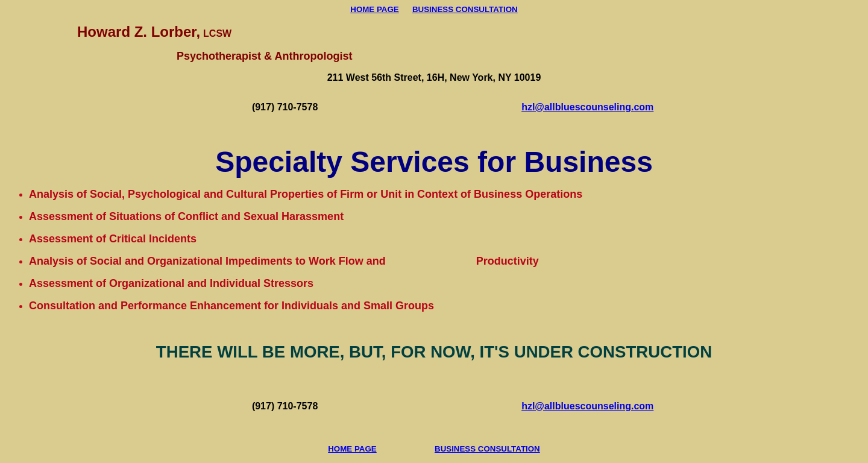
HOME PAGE (374, 9)
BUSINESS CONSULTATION (465, 9)
